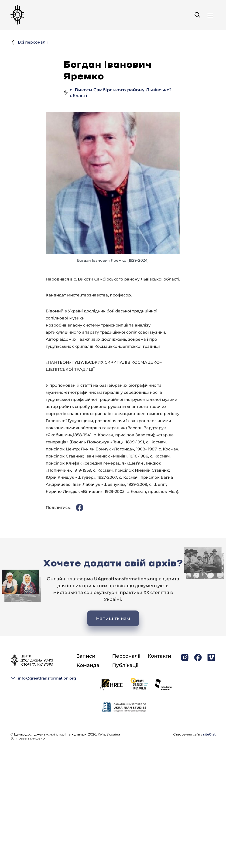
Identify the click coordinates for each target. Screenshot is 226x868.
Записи (86, 656)
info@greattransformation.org (43, 678)
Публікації (125, 665)
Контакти (159, 656)
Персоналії (126, 656)
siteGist (209, 734)
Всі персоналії (29, 43)
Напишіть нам (113, 635)
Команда (88, 665)
